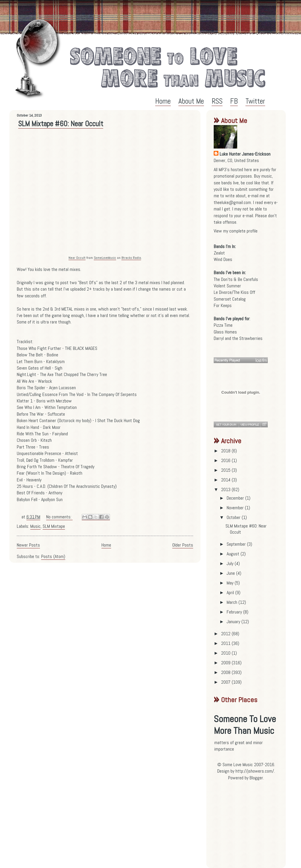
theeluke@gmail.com (232, 202)
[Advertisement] (250, 827)
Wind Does (223, 259)
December (236, 498)
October (234, 517)
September (237, 544)
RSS (217, 101)
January (234, 622)
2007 (226, 682)
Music (35, 526)
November (236, 508)
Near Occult (77, 258)
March (233, 602)
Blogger (256, 778)
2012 (226, 634)
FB (234, 101)
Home (163, 101)
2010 (226, 653)
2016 (226, 460)
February (235, 612)
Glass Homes (225, 332)
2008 (226, 672)
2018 (226, 451)
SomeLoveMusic (105, 258)
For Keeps (223, 305)
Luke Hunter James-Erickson (245, 154)
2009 (226, 663)
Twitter (255, 101)
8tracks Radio (131, 258)
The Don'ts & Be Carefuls (236, 279)
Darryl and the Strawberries (238, 338)
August (234, 554)
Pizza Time (223, 325)
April (231, 593)
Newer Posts (28, 545)
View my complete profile (236, 231)
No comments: (59, 517)
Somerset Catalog (230, 299)
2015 (226, 470)
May (231, 583)
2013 (226, 489)
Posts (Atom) (53, 556)
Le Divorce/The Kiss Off (234, 292)
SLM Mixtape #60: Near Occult (61, 124)
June (231, 573)
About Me (191, 101)
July (231, 563)
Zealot (219, 253)
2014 (226, 480)
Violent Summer (227, 286)
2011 (226, 643)
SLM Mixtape (54, 526)
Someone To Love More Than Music (245, 725)
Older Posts (183, 545)
